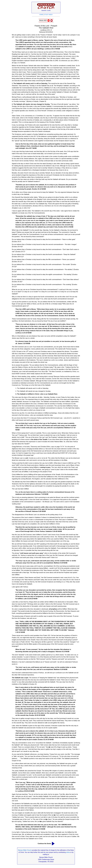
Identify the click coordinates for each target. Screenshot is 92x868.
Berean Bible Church (25, 850)
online (68, 852)
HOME (41, 15)
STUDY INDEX (48, 15)
